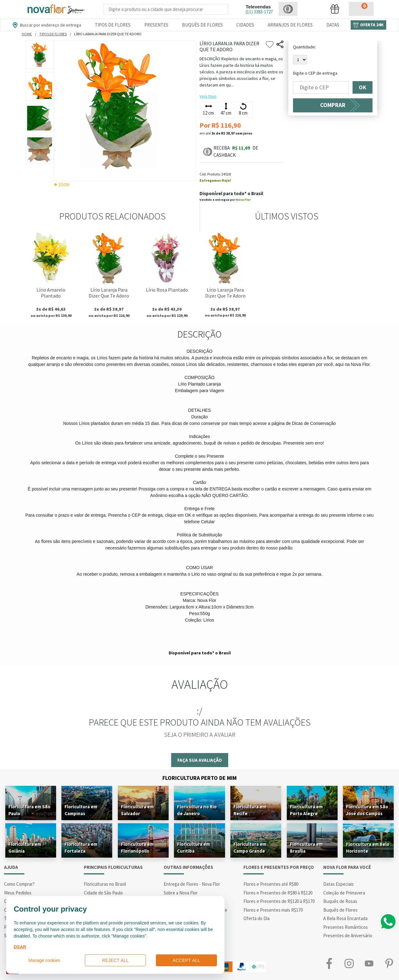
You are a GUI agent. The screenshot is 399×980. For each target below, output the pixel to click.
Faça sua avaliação (200, 760)
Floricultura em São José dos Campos (367, 810)
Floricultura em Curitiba (193, 847)
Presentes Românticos (346, 927)
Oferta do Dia (257, 918)
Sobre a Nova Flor (181, 893)
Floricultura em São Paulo (29, 810)
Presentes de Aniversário (348, 936)
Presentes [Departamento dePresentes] (156, 25)
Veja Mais (208, 96)
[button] (288, 9)
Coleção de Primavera (344, 893)
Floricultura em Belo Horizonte (368, 847)
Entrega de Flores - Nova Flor (192, 884)
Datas (333, 25)
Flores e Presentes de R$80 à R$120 (278, 893)
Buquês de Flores (340, 910)
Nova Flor (243, 200)
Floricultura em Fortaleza (81, 847)
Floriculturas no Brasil (105, 884)
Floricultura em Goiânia (25, 847)
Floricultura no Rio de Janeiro (197, 810)
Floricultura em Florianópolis (137, 847)
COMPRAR (333, 105)
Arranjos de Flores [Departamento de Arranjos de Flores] (290, 25)
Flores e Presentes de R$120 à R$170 (279, 901)
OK (363, 87)
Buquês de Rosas (340, 901)
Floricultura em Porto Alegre (306, 810)
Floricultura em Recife (250, 810)
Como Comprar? (19, 884)
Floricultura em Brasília (306, 847)
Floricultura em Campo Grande (250, 847)
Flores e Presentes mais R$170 (273, 910)
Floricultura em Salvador (137, 810)
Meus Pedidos (18, 893)
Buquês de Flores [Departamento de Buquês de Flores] (202, 25)
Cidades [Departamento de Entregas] (245, 25)
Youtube (369, 964)
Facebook (329, 964)
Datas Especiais (339, 884)
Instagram (349, 964)
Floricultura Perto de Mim (199, 778)
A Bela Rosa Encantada (345, 918)
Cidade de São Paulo (103, 893)
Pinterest (389, 964)
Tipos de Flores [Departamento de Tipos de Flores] (113, 25)
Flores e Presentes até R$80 (271, 884)
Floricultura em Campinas (81, 810)
